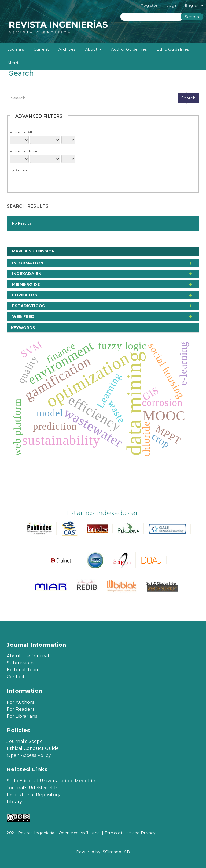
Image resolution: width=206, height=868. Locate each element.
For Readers (21, 709)
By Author (19, 170)
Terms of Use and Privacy (130, 833)
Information (28, 263)
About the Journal (28, 656)
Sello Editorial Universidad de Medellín (51, 781)
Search (192, 17)
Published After (23, 132)
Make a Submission (33, 251)
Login (172, 5)
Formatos (25, 295)
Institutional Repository (34, 795)
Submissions (21, 663)
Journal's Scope (25, 741)
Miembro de (26, 284)
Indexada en (27, 274)
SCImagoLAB (116, 852)
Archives (67, 49)
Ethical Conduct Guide (33, 748)
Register (149, 5)
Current (41, 49)
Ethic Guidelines (173, 49)
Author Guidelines (129, 49)
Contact (16, 677)
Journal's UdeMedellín (33, 788)
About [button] (93, 49)
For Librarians (22, 716)
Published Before (24, 151)
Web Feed (23, 316)
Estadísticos (29, 306)
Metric (14, 63)
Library (14, 802)
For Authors (20, 702)
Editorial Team (23, 670)
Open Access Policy (29, 755)
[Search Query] (152, 17)
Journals (16, 49)
